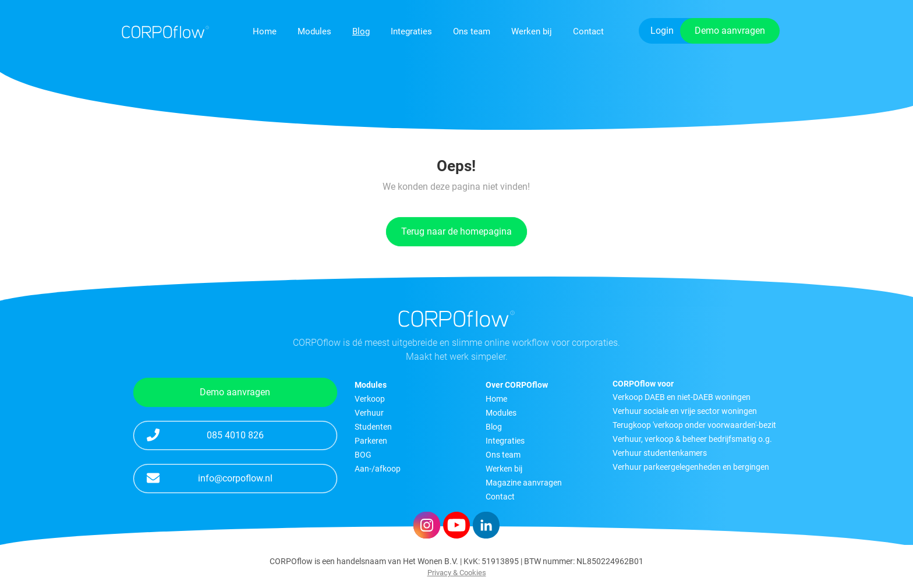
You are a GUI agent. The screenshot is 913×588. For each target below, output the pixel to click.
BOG (363, 455)
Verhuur (369, 413)
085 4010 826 (205, 434)
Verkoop (370, 399)
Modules (314, 31)
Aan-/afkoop (378, 469)
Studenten (373, 427)
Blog (361, 31)
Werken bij (532, 31)
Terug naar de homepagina (456, 231)
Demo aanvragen (730, 31)
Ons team (472, 31)
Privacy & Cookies (457, 573)
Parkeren (371, 441)
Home (265, 31)
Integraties (411, 31)
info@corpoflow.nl (210, 477)
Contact (588, 31)
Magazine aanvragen (524, 483)
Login (662, 31)
